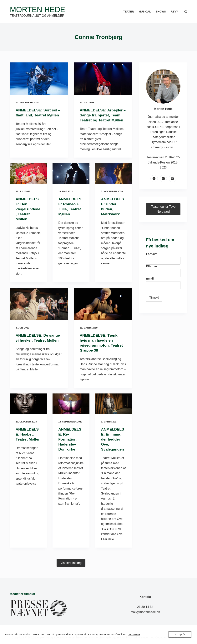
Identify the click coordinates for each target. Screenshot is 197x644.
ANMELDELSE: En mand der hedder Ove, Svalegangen (113, 439)
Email (150, 278)
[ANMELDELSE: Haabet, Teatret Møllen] (28, 404)
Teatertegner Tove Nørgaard (163, 209)
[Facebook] (154, 179)
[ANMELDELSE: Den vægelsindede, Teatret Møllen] (28, 174)
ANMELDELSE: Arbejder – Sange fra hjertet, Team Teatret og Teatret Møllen (102, 115)
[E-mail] (172, 179)
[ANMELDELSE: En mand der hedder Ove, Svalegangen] (114, 404)
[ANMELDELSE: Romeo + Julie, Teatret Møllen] (71, 174)
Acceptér (180, 634)
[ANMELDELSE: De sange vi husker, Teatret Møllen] (39, 304)
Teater (129, 12)
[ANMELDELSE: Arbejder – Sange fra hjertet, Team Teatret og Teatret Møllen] (103, 79)
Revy (174, 12)
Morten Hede (37, 10)
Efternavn (153, 266)
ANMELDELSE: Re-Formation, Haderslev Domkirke (70, 439)
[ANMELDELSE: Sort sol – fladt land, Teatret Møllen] (39, 79)
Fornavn (152, 254)
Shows (161, 12)
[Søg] (186, 12)
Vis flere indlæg (71, 563)
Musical (145, 12)
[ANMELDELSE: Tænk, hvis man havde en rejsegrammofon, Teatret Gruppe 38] (103, 304)
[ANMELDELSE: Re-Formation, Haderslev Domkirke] (71, 404)
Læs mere (134, 635)
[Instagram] (163, 179)
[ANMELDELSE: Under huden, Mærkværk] (114, 174)
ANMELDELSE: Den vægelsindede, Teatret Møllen (28, 209)
